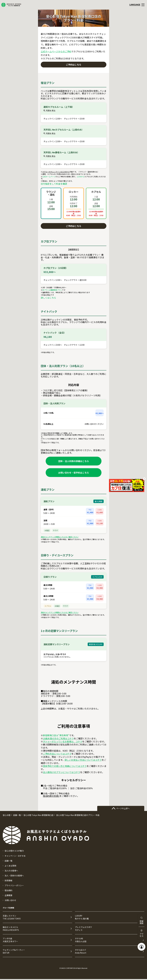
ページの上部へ (121, 808)
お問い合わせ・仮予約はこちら (74, 473)
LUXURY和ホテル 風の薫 (82, 917)
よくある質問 (10, 866)
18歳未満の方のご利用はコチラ (58, 738)
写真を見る (50, 111)
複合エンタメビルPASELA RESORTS (11, 929)
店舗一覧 (8, 861)
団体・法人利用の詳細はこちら (74, 461)
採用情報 (8, 880)
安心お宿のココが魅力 (14, 851)
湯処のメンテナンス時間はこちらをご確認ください (60, 537)
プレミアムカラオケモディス (83, 929)
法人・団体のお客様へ (14, 876)
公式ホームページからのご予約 (56, 51)
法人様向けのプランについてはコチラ (62, 772)
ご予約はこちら (74, 65)
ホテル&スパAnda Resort (81, 951)
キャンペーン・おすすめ (15, 856)
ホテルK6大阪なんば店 (81, 940)
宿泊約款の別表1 (51, 796)
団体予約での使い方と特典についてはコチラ (65, 766)
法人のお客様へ (11, 871)
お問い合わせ (10, 900)
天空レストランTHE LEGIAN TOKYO (12, 917)
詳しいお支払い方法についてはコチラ (83, 760)
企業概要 (8, 895)
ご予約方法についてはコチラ (57, 754)
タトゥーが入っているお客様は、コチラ (63, 741)
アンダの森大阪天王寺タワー (10, 940)
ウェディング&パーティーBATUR (14, 951)
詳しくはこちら (48, 298)
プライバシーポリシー (14, 885)
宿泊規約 (8, 890)
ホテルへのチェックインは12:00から (56, 172)
